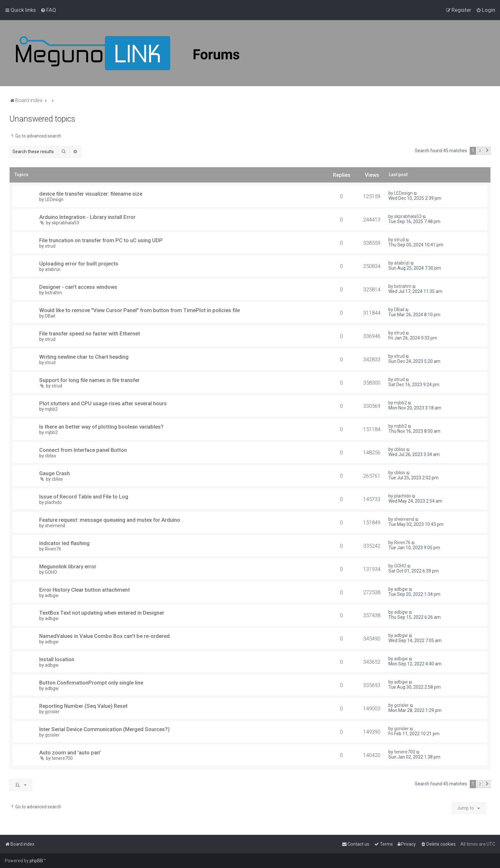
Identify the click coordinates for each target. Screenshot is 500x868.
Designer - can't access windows (78, 287)
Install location (57, 659)
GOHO (51, 572)
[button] (487, 151)
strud (50, 246)
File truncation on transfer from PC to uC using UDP (101, 240)
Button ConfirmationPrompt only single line (91, 683)
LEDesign (54, 199)
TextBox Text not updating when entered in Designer (102, 613)
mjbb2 (51, 409)
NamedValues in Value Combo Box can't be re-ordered (104, 636)
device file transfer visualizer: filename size (91, 194)
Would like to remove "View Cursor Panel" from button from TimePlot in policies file (140, 310)
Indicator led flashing (64, 543)
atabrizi (53, 269)
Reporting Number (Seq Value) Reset (83, 706)
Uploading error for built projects (79, 264)
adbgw (52, 595)
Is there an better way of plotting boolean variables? (101, 427)
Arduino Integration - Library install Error (87, 217)
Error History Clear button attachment (85, 590)
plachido (53, 502)
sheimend (55, 526)
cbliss (51, 456)
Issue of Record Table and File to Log (84, 497)
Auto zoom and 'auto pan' (70, 752)
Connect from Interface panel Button (83, 450)
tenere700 (62, 758)
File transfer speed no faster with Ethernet (90, 333)
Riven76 (53, 549)
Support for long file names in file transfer (89, 380)
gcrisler (52, 712)
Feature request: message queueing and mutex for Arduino (110, 520)
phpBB (36, 861)
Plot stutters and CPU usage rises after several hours (103, 403)
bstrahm (54, 293)
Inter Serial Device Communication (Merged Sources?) (104, 729)
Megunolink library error (68, 566)
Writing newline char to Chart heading (84, 357)
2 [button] (480, 150)
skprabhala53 (65, 223)
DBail (50, 316)
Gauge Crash (55, 473)
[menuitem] (48, 10)
